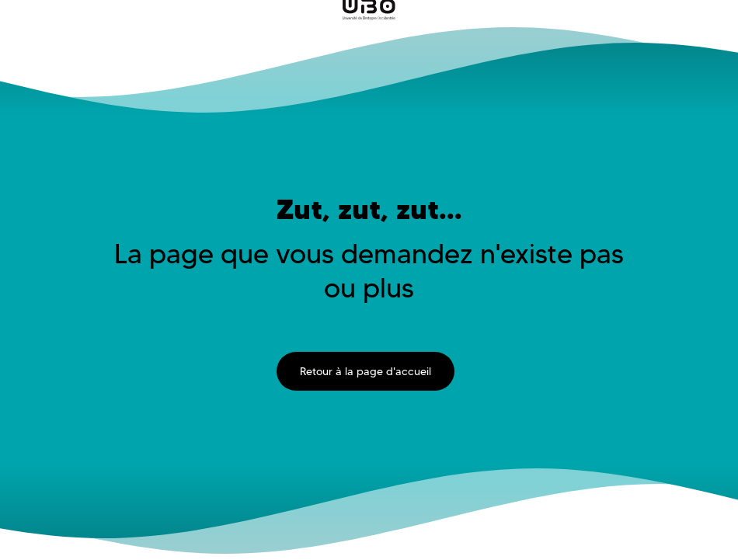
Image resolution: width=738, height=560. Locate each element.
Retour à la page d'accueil (366, 371)
